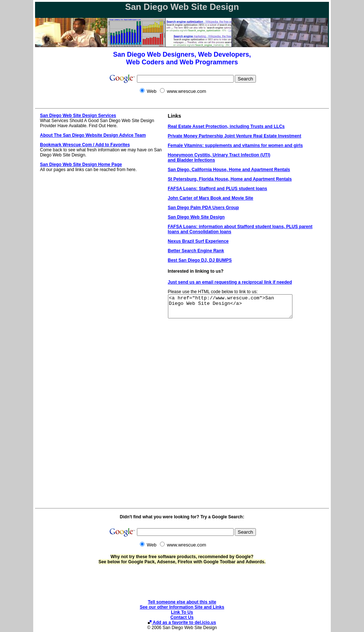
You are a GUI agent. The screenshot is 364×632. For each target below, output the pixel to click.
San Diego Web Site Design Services (78, 116)
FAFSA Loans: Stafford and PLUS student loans (218, 189)
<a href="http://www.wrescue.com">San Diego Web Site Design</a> (237, 309)
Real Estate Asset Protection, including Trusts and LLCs (226, 126)
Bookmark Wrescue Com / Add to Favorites (85, 145)
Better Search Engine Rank (196, 251)
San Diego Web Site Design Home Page (81, 164)
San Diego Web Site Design (196, 217)
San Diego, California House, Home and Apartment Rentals (229, 170)
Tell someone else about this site (182, 602)
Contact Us (182, 617)
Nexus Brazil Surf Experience (198, 241)
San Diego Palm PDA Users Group (204, 208)
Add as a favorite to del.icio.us (182, 622)
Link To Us (182, 612)
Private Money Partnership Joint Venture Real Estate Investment (235, 136)
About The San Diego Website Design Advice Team (93, 135)
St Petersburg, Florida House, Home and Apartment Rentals (230, 179)
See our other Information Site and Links (182, 607)
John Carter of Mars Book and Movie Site (211, 198)
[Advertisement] (182, 103)
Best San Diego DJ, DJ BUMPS (200, 260)
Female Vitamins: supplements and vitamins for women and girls (235, 145)
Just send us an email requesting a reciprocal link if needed (230, 282)
